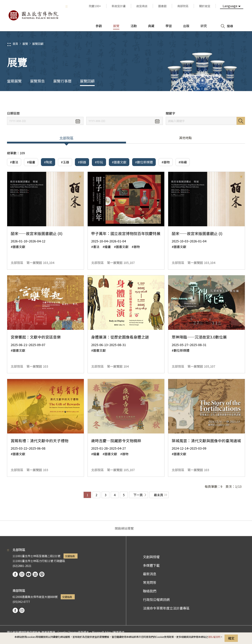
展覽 (25, 44)
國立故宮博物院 (33, 15)
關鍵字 (170, 113)
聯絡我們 (150, 591)
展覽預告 (37, 81)
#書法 (14, 162)
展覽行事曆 (62, 81)
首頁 (15, 44)
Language (230, 6)
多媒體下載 (151, 565)
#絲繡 (183, 162)
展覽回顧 (38, 44)
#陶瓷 (48, 162)
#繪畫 (31, 162)
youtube (29, 574)
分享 (210, 101)
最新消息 (150, 574)
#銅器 (82, 162)
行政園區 (59, 561)
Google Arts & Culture (35, 574)
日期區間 (13, 113)
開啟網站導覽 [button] (124, 528)
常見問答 (150, 582)
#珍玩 (99, 162)
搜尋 (241, 121)
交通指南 (70, 556)
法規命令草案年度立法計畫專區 (166, 608)
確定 (231, 638)
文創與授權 (151, 557)
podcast (42, 574)
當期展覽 (14, 81)
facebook (15, 574)
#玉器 (65, 162)
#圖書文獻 (119, 162)
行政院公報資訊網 (156, 600)
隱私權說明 (214, 637)
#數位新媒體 (144, 162)
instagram (22, 574)
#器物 (166, 162)
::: (66, 6)
